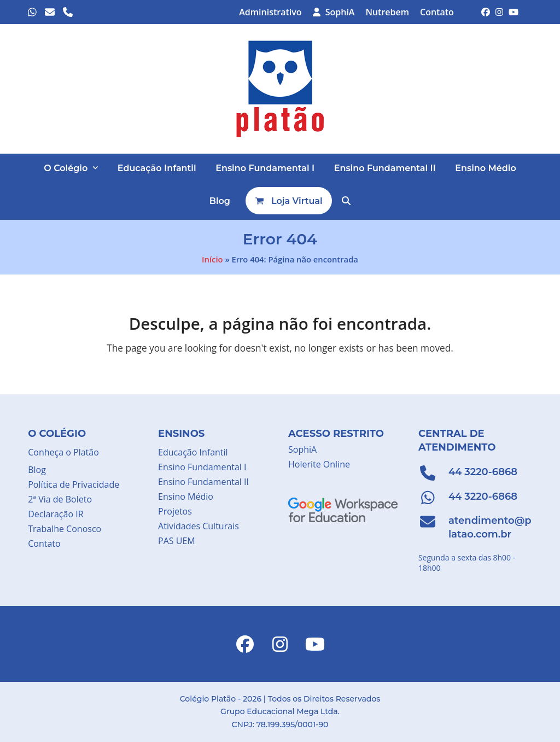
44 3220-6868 (483, 472)
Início (212, 259)
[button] (346, 201)
